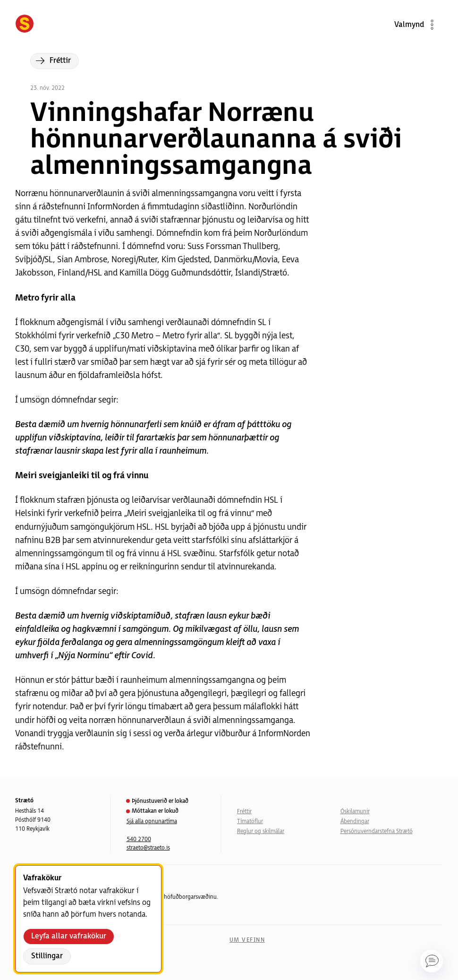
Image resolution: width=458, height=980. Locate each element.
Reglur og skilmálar (261, 831)
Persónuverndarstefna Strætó (377, 831)
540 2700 (139, 839)
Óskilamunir (355, 812)
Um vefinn (247, 940)
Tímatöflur (250, 821)
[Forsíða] (25, 25)
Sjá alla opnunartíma (152, 821)
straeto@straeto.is (148, 848)
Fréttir (244, 812)
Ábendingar (355, 821)
